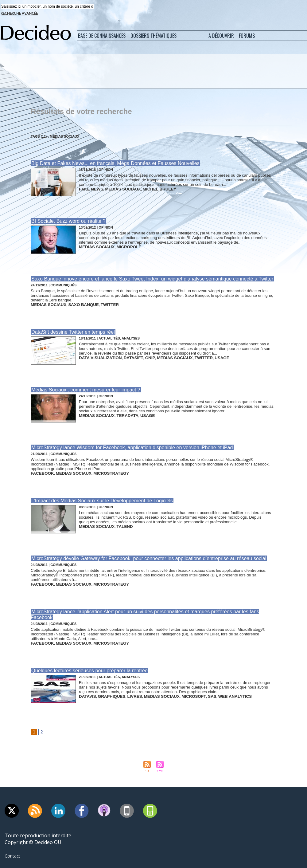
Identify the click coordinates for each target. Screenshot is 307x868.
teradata (119, 412)
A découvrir (221, 36)
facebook (40, 469)
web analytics (209, 681)
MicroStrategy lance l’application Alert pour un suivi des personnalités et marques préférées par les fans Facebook (148, 604)
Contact (14, 841)
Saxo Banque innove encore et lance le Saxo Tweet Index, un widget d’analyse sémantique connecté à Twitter (144, 278)
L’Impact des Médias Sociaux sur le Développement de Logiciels (97, 495)
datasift (124, 355)
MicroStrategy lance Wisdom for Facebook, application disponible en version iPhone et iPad (125, 444)
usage (198, 355)
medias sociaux (116, 189)
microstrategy (98, 469)
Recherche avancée (19, 14)
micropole (120, 246)
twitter (97, 303)
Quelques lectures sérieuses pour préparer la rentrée (85, 656)
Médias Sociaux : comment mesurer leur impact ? (82, 387)
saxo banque (75, 303)
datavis (86, 681)
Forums (247, 36)
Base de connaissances (102, 36)
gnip (138, 355)
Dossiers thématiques (153, 36)
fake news (89, 189)
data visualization (97, 355)
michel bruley (146, 189)
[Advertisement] (153, 72)
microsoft (175, 681)
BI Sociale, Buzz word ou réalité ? (66, 221)
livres (126, 681)
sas (190, 681)
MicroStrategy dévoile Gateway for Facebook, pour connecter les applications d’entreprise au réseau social (140, 553)
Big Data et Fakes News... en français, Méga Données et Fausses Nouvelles (109, 164)
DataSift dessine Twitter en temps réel (70, 330)
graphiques (106, 681)
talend (117, 520)
